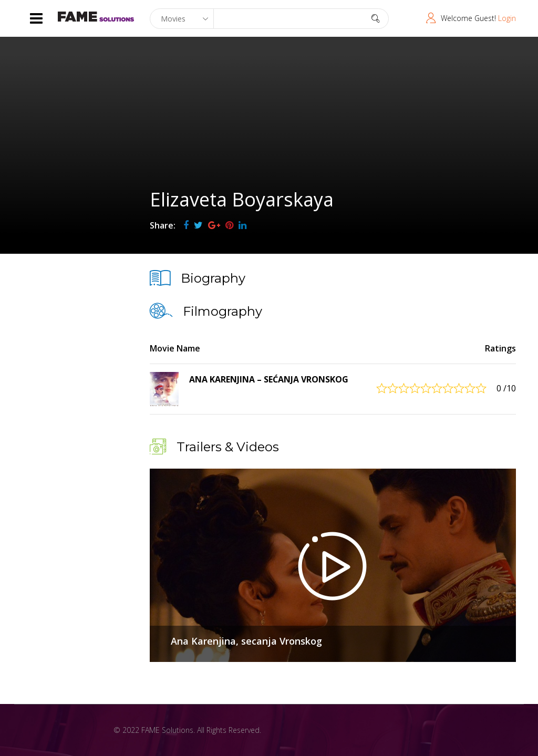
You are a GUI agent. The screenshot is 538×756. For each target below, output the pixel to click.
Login (507, 18)
